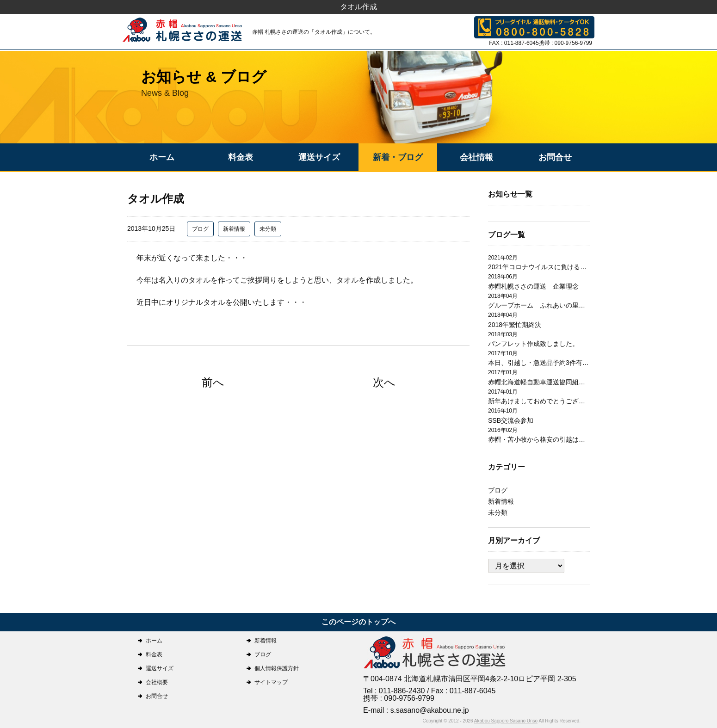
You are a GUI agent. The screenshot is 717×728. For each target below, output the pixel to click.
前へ (213, 382)
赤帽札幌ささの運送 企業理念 (533, 286)
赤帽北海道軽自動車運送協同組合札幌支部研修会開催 (539, 382)
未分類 (268, 229)
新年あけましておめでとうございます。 (539, 401)
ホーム (162, 157)
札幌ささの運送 (435, 653)
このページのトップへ (358, 622)
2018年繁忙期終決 (515, 325)
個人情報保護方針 (277, 668)
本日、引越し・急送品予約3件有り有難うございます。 (539, 363)
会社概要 (157, 682)
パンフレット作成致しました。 (533, 344)
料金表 (241, 157)
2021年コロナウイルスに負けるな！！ (539, 267)
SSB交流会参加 (511, 420)
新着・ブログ (398, 157)
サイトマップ (271, 682)
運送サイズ (319, 157)
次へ (384, 382)
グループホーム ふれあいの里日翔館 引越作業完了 (539, 305)
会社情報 (476, 157)
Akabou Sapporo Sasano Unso (506, 721)
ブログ (200, 229)
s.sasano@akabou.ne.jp (430, 710)
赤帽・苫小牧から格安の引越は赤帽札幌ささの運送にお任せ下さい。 (539, 439)
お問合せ (555, 157)
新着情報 (234, 229)
